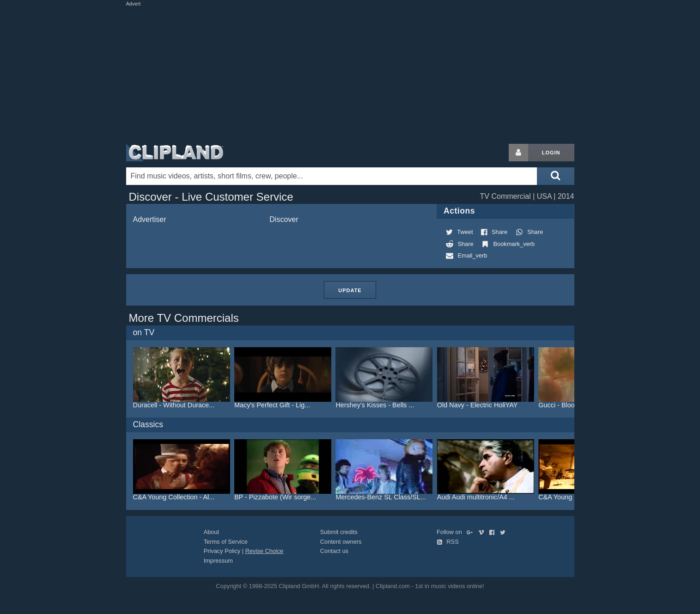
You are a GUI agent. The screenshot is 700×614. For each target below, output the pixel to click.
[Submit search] (555, 176)
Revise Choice (265, 551)
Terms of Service (226, 542)
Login (551, 153)
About (211, 532)
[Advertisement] (350, 73)
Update (350, 290)
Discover (284, 219)
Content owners (341, 542)
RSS (448, 542)
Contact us (334, 551)
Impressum (218, 561)
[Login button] (518, 153)
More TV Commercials (184, 318)
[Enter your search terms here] (332, 176)
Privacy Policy (222, 551)
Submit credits (339, 532)
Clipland (175, 153)
